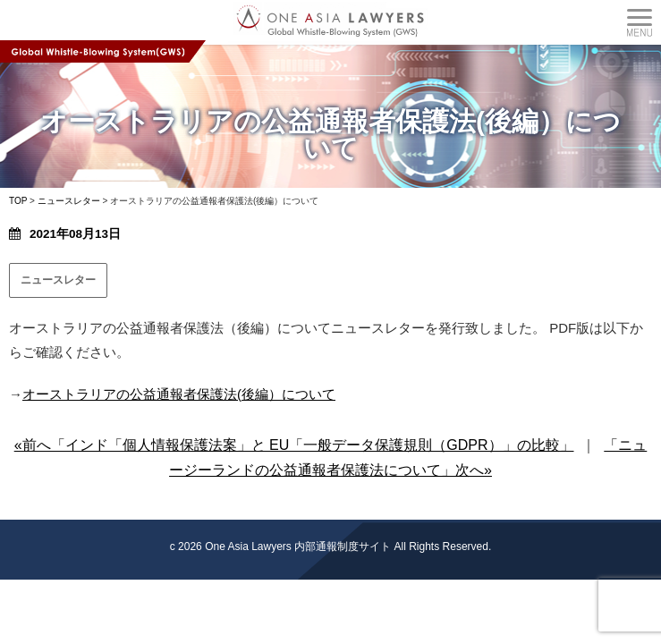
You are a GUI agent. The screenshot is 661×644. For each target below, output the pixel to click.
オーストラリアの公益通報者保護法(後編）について (179, 394)
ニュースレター (58, 280)
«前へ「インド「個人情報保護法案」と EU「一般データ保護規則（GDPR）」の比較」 (294, 445)
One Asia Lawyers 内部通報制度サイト (298, 547)
